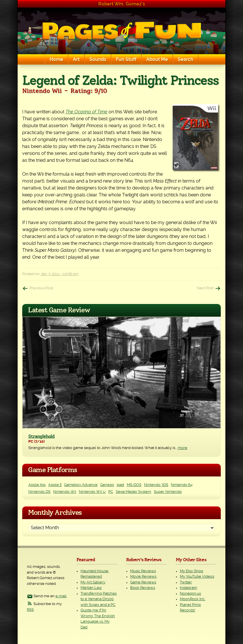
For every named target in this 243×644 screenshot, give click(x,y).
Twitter (186, 582)
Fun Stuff (126, 59)
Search (186, 59)
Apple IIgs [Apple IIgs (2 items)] (37, 485)
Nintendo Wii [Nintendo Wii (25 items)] (65, 492)
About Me (157, 59)
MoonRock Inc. (192, 599)
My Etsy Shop (191, 571)
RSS (30, 610)
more (183, 448)
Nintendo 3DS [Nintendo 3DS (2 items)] (156, 485)
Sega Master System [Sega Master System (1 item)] (133, 492)
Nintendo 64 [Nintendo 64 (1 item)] (182, 485)
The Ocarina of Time (86, 112)
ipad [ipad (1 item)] (120, 485)
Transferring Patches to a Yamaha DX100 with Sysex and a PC (99, 599)
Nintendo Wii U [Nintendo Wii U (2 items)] (92, 492)
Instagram (188, 588)
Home (56, 59)
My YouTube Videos (197, 577)
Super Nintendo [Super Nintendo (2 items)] (168, 492)
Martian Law (91, 588)
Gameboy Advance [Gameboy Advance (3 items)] (81, 485)
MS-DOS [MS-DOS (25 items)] (134, 485)
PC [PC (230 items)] (111, 492)
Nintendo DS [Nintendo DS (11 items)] (39, 492)
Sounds (98, 59)
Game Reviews (143, 582)
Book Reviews (143, 588)
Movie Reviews (143, 577)
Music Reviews (143, 571)
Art (76, 59)
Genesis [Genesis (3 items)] (107, 485)
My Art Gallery (93, 582)
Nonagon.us (190, 594)
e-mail (61, 596)
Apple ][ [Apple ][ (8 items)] (55, 485)
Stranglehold (41, 436)
